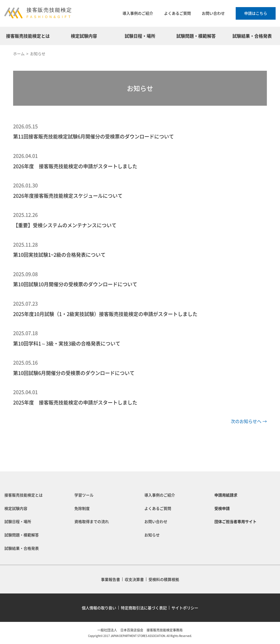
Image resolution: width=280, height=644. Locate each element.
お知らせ (152, 535)
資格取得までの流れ (92, 521)
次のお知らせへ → (249, 421)
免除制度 (82, 508)
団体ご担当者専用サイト (235, 521)
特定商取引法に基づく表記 (144, 608)
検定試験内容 (84, 36)
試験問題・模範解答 (196, 36)
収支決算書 (134, 579)
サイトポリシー (185, 608)
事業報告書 (110, 579)
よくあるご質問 (177, 13)
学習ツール (84, 495)
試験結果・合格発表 (252, 36)
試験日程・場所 (140, 36)
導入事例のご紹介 (138, 13)
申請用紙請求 (226, 495)
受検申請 (222, 508)
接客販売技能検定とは (28, 36)
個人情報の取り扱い (99, 608)
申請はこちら (256, 13)
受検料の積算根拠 (164, 579)
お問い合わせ (213, 13)
